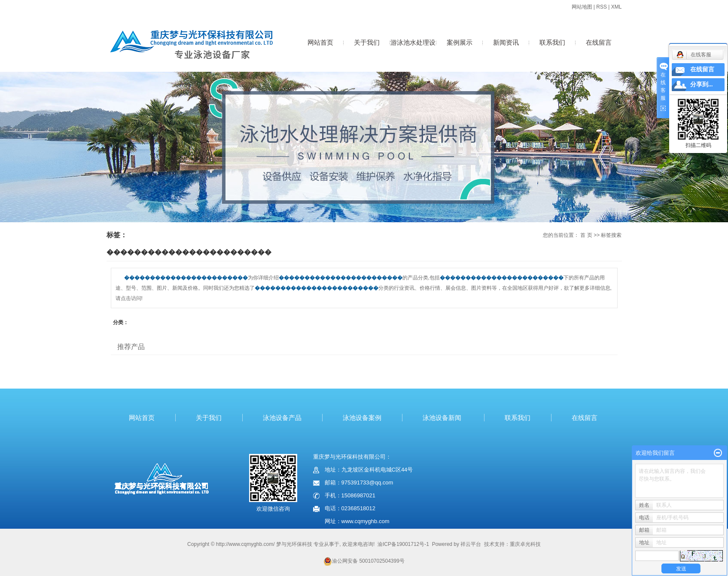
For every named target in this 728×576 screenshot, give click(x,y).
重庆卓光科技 (525, 544)
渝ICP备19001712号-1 (403, 544)
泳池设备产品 (282, 418)
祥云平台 (471, 544)
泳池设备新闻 (442, 418)
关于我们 (367, 42)
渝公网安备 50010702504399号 (364, 561)
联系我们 (552, 42)
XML (617, 7)
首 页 (586, 235)
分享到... (702, 84)
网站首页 (320, 42)
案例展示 (460, 42)
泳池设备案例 (362, 418)
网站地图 (582, 7)
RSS (602, 7)
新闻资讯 (506, 42)
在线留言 (599, 42)
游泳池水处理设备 (413, 51)
